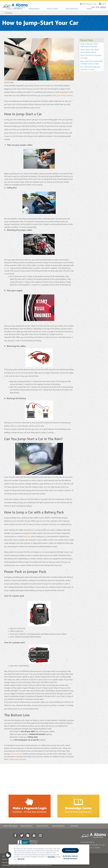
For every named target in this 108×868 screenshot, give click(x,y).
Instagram (40, 835)
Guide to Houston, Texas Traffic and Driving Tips (89, 45)
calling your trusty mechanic (62, 96)
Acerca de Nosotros (72, 9)
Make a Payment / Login (89, 4)
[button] (8, 855)
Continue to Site (70, 850)
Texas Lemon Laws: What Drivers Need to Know (89, 51)
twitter (22, 835)
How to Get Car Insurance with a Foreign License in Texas (91, 63)
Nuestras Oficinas (34, 9)
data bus (27, 537)
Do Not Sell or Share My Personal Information (70, 857)
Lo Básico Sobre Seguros (14, 9)
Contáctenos (8, 13)
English (104, 4)
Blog (28, 835)
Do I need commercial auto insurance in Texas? (90, 68)
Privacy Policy (51, 857)
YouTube (34, 835)
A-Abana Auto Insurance (17, 759)
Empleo (89, 9)
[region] (49, 854)
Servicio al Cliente (52, 9)
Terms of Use (21, 859)
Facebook (15, 835)
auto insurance (15, 754)
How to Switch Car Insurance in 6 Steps (91, 57)
